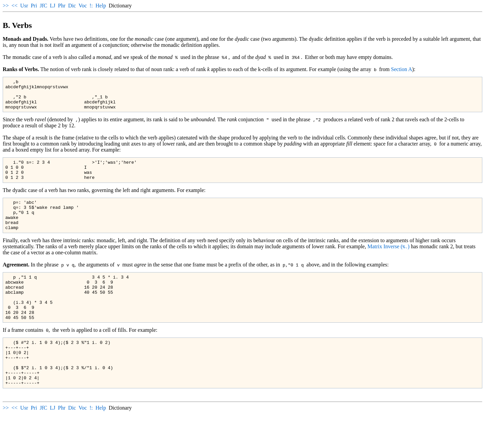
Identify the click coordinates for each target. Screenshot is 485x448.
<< (14, 6)
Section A (402, 69)
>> (6, 6)
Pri (34, 6)
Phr (62, 6)
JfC (43, 6)
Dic (72, 6)
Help (101, 6)
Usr (24, 6)
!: (91, 6)
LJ (53, 6)
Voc (83, 6)
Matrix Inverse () (389, 263)
